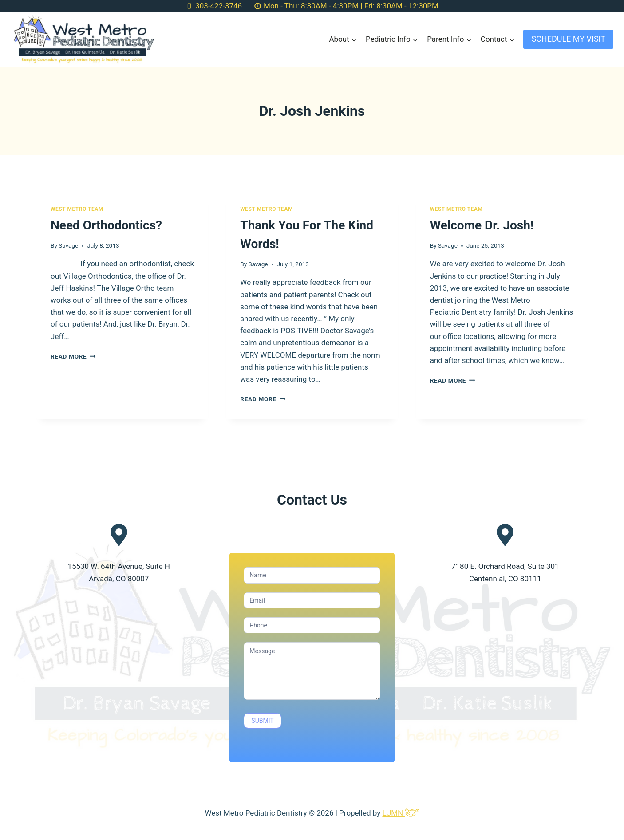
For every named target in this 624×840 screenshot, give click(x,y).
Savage (68, 245)
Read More (73, 356)
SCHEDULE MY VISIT (568, 39)
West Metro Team (77, 209)
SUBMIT (262, 721)
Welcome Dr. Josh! (482, 225)
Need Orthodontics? (106, 225)
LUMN (401, 813)
